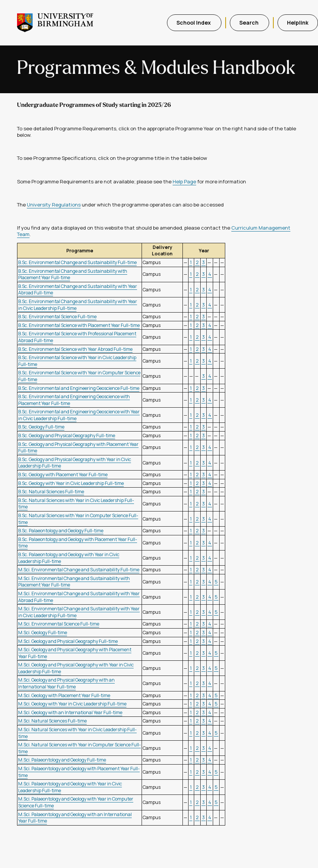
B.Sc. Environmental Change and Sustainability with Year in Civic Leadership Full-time (78, 305)
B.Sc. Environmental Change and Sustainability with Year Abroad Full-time (78, 290)
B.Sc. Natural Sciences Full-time (51, 492)
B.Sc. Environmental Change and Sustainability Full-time (77, 262)
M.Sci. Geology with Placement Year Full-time (64, 695)
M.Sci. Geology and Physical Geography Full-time (68, 641)
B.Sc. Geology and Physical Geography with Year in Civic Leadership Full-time (75, 463)
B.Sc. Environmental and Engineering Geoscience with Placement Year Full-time (74, 400)
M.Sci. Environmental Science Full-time (59, 624)
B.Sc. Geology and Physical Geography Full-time (67, 436)
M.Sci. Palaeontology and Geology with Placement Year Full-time (79, 772)
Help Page (184, 181)
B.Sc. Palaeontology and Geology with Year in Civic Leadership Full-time (69, 558)
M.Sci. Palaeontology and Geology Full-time (62, 760)
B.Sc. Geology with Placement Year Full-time (63, 475)
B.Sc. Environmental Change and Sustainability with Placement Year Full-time (73, 274)
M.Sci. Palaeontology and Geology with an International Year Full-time (75, 818)
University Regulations (54, 205)
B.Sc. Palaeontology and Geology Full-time (61, 531)
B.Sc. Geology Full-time (41, 427)
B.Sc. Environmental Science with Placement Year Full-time (79, 325)
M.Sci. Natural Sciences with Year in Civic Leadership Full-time (77, 733)
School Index (194, 23)
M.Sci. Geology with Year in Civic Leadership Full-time (72, 704)
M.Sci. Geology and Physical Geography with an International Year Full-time (66, 683)
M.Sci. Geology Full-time (43, 633)
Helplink (298, 23)
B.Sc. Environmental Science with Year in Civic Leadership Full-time (77, 361)
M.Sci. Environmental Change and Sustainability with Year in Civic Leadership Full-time (79, 612)
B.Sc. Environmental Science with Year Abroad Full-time (75, 349)
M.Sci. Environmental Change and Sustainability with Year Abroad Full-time (79, 597)
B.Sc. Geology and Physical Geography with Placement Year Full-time (78, 448)
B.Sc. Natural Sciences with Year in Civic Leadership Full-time (76, 504)
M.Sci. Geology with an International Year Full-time (70, 712)
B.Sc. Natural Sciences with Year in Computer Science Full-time (78, 519)
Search (249, 23)
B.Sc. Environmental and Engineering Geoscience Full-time (79, 388)
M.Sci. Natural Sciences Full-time (52, 721)
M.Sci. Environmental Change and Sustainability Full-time (79, 570)
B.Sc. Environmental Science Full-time (57, 317)
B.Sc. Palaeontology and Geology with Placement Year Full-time (78, 543)
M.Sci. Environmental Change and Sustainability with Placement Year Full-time (74, 582)
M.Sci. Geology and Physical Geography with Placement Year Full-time (75, 653)
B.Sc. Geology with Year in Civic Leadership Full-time (71, 483)
